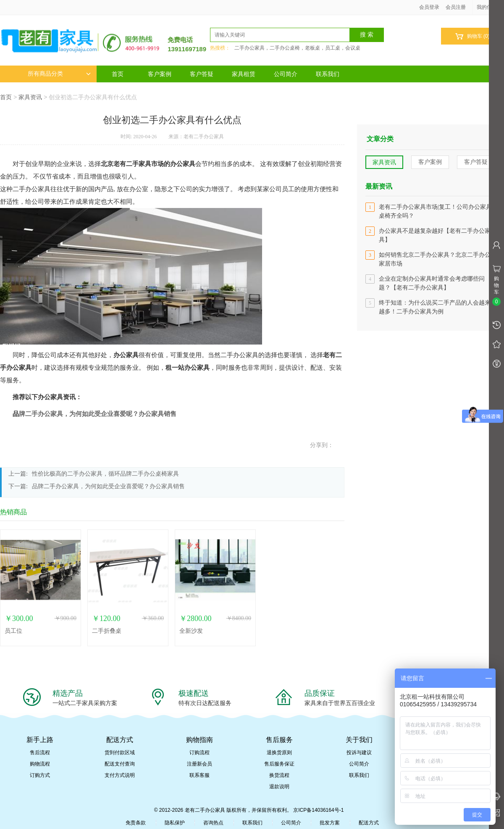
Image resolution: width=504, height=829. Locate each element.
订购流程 (199, 753)
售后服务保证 (279, 764)
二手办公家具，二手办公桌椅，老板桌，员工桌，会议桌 (297, 48)
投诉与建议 (359, 753)
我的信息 (490, 7)
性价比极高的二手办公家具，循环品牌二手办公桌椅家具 (105, 474)
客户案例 (160, 74)
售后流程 (40, 753)
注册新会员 (199, 764)
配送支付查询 (120, 764)
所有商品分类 (59, 74)
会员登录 (429, 7)
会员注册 (456, 7)
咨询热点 (213, 823)
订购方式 (40, 775)
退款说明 (279, 787)
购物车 (472, 36)
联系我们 (328, 74)
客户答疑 (202, 74)
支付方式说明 (120, 775)
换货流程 (279, 775)
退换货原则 (279, 753)
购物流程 (40, 764)
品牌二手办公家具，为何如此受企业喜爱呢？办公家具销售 (108, 486)
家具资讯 (30, 97)
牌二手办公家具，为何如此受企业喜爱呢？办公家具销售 (98, 414)
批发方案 (330, 823)
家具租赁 (244, 74)
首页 (118, 74)
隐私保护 (175, 823)
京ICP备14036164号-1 (318, 810)
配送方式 (369, 823)
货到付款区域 (120, 753)
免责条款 (136, 823)
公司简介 (286, 74)
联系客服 (199, 775)
